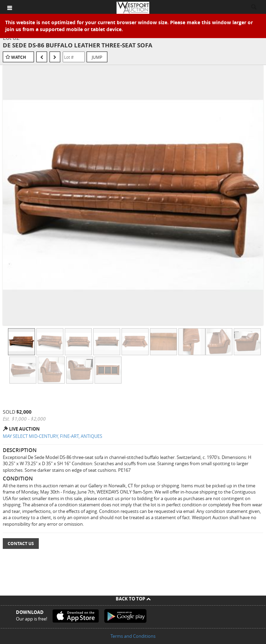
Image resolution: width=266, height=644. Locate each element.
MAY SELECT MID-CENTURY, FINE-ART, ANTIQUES (52, 436)
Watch (19, 57)
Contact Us (21, 544)
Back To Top (133, 599)
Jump (97, 57)
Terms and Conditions (133, 636)
